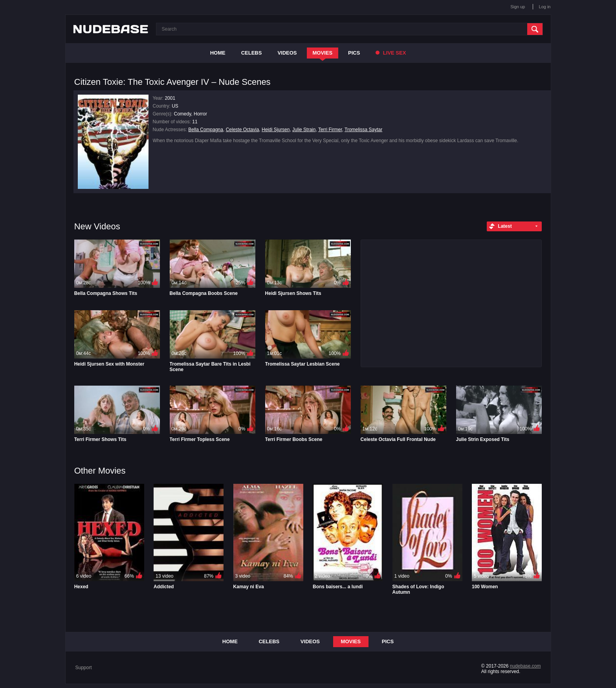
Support (84, 668)
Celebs (252, 53)
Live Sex (391, 53)
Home (218, 53)
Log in (545, 7)
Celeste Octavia (243, 130)
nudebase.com (525, 666)
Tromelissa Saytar (363, 130)
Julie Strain (304, 130)
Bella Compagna (206, 130)
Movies (323, 53)
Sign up (518, 7)
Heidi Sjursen (276, 130)
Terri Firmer (330, 130)
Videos (287, 53)
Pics (354, 53)
